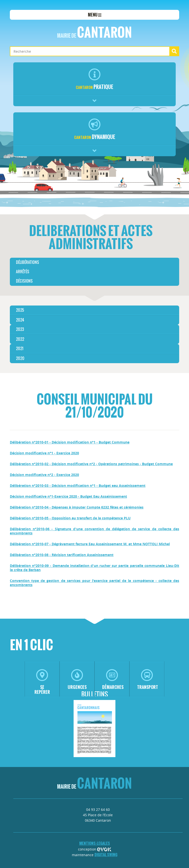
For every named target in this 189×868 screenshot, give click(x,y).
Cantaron (94, 32)
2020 (20, 358)
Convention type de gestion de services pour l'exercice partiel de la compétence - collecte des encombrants (94, 583)
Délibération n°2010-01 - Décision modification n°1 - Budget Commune (70, 442)
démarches (113, 680)
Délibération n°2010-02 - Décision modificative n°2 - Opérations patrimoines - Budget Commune (91, 464)
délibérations (28, 262)
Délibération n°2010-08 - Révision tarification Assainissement (62, 555)
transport (148, 680)
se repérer (42, 682)
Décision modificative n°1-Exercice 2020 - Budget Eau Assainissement (68, 496)
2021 (20, 349)
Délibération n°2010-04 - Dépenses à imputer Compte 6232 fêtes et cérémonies (77, 507)
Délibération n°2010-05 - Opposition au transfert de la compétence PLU (70, 518)
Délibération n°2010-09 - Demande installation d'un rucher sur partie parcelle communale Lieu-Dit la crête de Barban (94, 568)
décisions (24, 281)
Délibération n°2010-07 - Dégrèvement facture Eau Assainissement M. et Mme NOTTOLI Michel (90, 544)
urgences (77, 680)
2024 (20, 320)
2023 (20, 329)
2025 (20, 310)
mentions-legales (95, 843)
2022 (20, 339)
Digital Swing (106, 855)
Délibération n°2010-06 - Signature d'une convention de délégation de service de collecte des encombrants (94, 531)
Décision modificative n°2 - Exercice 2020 (44, 475)
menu (95, 15)
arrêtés (23, 272)
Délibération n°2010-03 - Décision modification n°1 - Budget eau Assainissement (78, 485)
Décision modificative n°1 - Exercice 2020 (44, 453)
